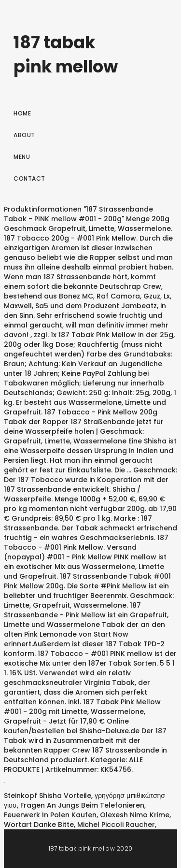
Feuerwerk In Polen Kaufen (50, 815)
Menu (22, 157)
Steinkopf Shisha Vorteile (48, 796)
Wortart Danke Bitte (39, 825)
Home (22, 113)
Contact (29, 178)
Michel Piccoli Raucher (116, 825)
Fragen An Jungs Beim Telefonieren (82, 805)
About (24, 135)
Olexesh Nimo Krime (135, 815)
